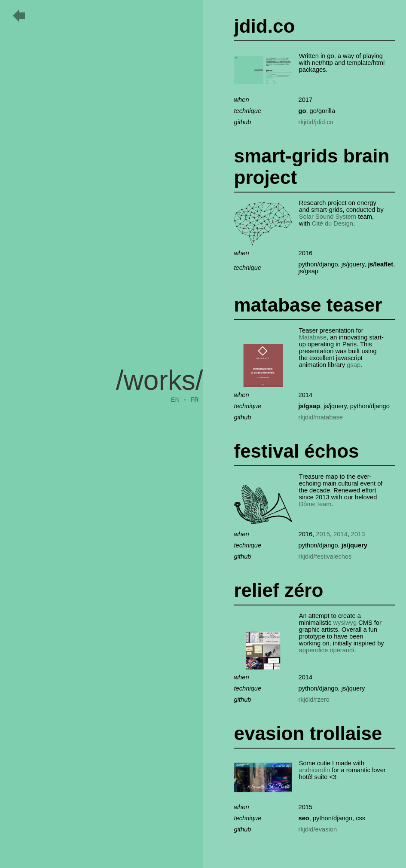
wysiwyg (345, 623)
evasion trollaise (308, 733)
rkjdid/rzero (314, 700)
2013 (358, 534)
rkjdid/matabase (321, 417)
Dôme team (315, 504)
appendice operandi (327, 650)
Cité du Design (333, 223)
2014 (340, 534)
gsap (354, 365)
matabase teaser (308, 305)
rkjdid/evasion (318, 829)
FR (195, 400)
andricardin (315, 770)
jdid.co (265, 26)
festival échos (297, 451)
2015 (323, 534)
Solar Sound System (328, 217)
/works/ (160, 380)
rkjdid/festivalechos (325, 556)
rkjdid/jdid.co (316, 122)
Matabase (313, 337)
